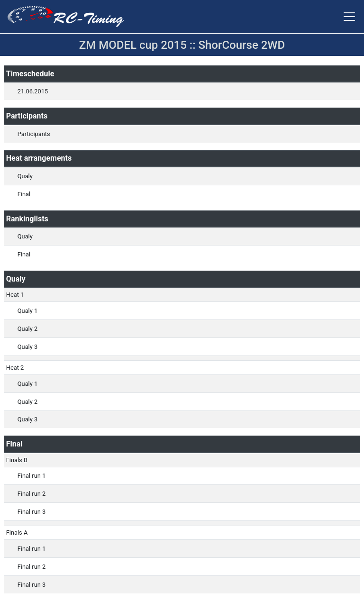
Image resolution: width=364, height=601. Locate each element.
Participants (34, 134)
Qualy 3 (27, 347)
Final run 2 (32, 494)
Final (24, 194)
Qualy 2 (27, 329)
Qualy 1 (27, 311)
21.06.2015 (33, 91)
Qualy (25, 176)
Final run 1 (32, 476)
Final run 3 (32, 512)
